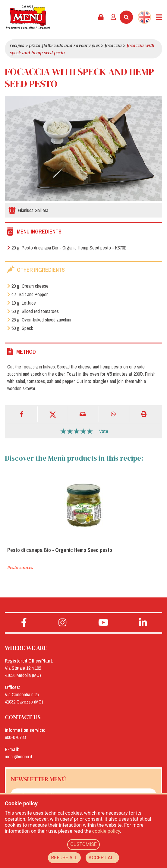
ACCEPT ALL (102, 858)
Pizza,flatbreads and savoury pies (64, 45)
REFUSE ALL (64, 858)
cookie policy (106, 831)
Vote (104, 431)
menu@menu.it (19, 757)
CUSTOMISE (83, 844)
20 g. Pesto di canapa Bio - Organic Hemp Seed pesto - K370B (67, 248)
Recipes (17, 45)
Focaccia (113, 45)
